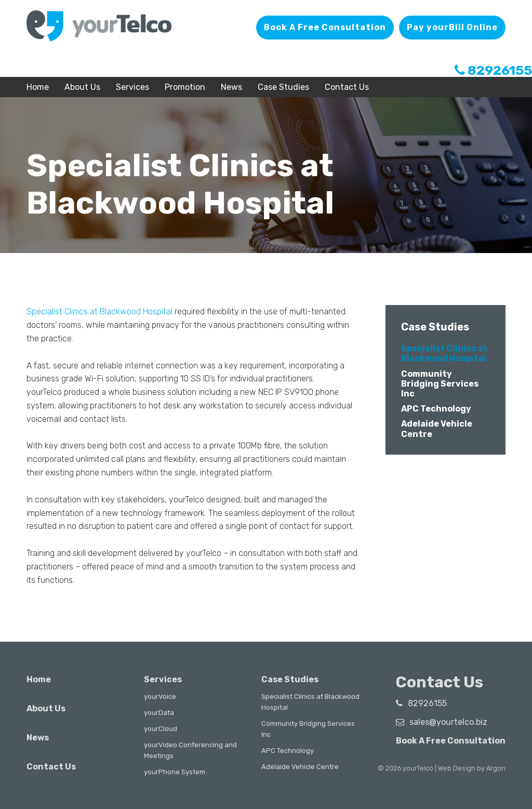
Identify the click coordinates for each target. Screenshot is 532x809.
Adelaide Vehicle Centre (300, 767)
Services (132, 87)
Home (38, 87)
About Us (82, 87)
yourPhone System (175, 772)
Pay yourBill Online (452, 27)
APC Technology (436, 409)
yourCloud (161, 729)
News (231, 87)
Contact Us (347, 87)
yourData (159, 713)
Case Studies (283, 87)
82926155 (493, 70)
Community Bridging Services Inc (440, 384)
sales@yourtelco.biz (442, 722)
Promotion (185, 87)
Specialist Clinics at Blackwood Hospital (99, 311)
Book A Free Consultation (325, 27)
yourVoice (160, 697)
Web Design (457, 768)
